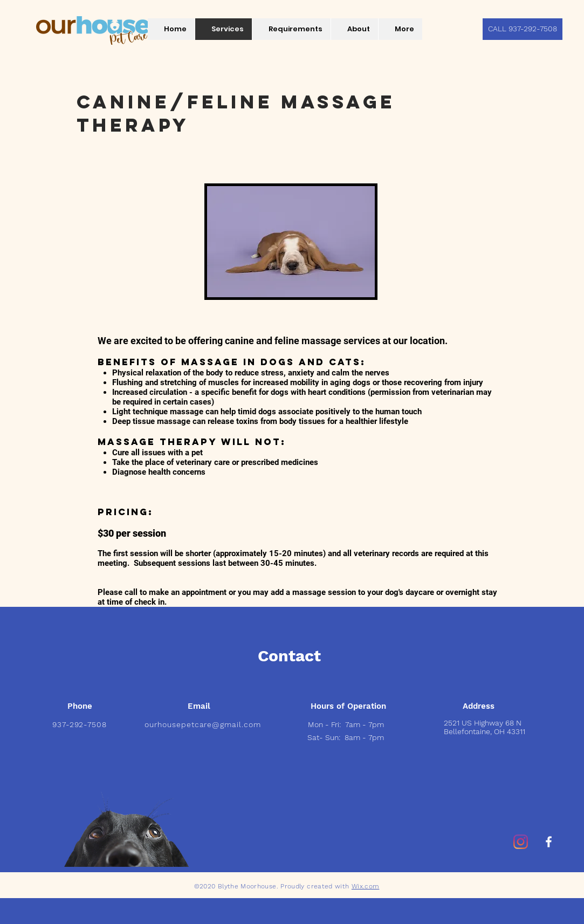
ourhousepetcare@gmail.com (203, 724)
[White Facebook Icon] (549, 842)
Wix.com (366, 886)
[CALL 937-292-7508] (523, 29)
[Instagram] (521, 842)
